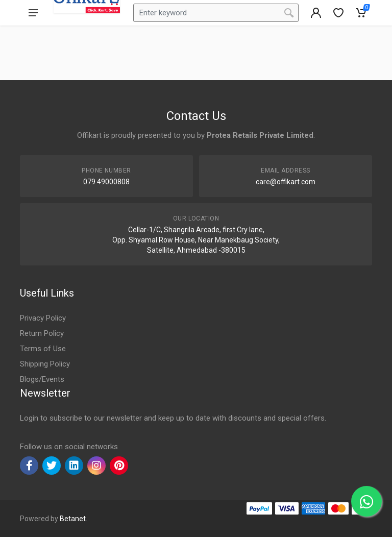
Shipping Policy (45, 364)
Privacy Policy (43, 318)
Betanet (73, 519)
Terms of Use (43, 349)
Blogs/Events (42, 379)
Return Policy (42, 333)
